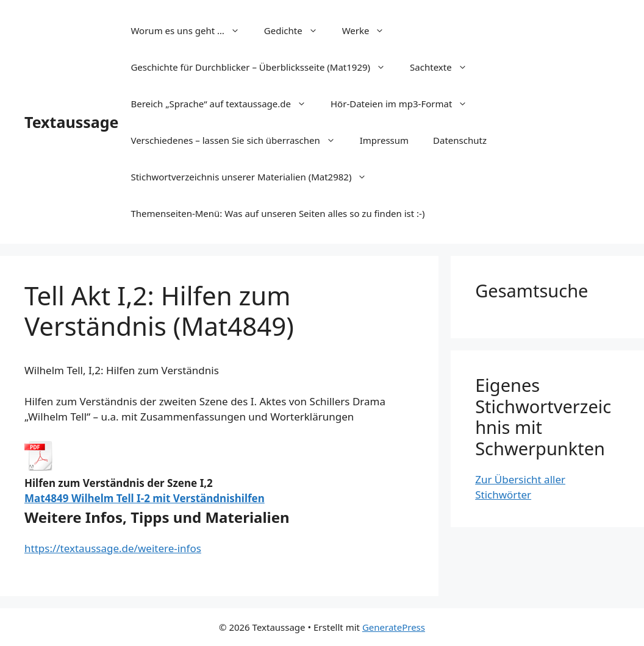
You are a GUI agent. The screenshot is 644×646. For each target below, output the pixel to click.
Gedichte (297, 30)
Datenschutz (460, 140)
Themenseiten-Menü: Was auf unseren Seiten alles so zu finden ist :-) (277, 213)
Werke (370, 30)
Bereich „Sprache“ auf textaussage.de (224, 104)
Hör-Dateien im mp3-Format (405, 104)
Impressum (384, 140)
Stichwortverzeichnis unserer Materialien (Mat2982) (255, 177)
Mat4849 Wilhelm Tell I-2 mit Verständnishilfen (145, 498)
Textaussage (71, 122)
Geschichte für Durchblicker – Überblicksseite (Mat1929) (264, 67)
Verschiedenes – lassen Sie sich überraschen (239, 140)
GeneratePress (394, 627)
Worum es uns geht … (191, 30)
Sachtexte (445, 67)
